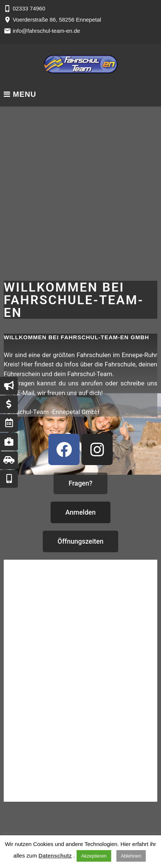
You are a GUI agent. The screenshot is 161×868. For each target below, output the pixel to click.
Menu (20, 94)
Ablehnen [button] (131, 856)
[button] (80, 483)
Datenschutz (55, 856)
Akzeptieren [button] (94, 856)
